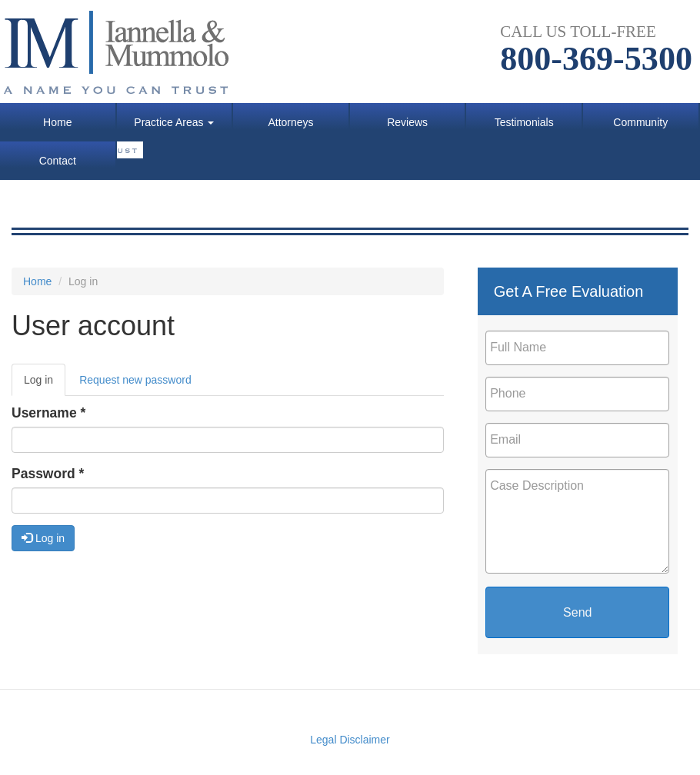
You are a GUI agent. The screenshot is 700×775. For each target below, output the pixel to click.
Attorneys (290, 122)
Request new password (135, 380)
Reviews (407, 122)
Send (577, 612)
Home (57, 122)
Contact (58, 161)
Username (48, 413)
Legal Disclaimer (350, 740)
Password (48, 474)
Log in (45, 384)
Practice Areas (174, 122)
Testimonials (524, 122)
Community (640, 122)
